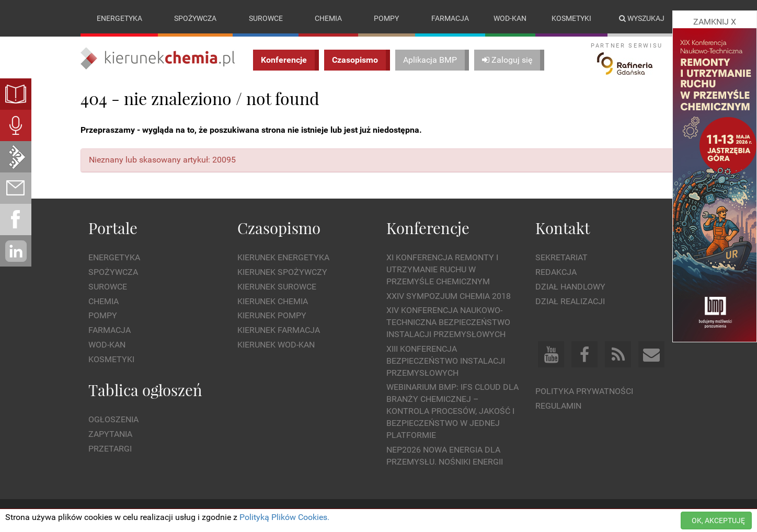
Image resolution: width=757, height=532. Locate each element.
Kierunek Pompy (272, 315)
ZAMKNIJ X (715, 22)
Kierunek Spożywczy (282, 272)
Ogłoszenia (113, 419)
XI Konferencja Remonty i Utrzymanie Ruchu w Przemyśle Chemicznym (442, 269)
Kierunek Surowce (277, 287)
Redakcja (556, 272)
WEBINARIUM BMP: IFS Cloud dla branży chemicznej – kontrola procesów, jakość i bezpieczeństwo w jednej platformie (452, 411)
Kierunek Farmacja (279, 330)
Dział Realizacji (570, 301)
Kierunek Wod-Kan (276, 345)
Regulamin (558, 406)
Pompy (386, 18)
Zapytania (110, 434)
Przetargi (110, 449)
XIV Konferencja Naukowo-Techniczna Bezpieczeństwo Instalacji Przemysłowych (448, 322)
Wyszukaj (642, 18)
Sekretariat (561, 257)
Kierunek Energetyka (283, 257)
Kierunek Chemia (273, 301)
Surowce (266, 18)
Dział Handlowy (570, 287)
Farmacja (450, 18)
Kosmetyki (571, 18)
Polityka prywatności (584, 391)
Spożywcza (195, 18)
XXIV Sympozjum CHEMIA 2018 (449, 296)
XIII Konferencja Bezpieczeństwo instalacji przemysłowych (446, 361)
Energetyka (119, 18)
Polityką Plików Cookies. (284, 517)
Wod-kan (510, 18)
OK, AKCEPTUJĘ (718, 521)
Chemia (328, 18)
